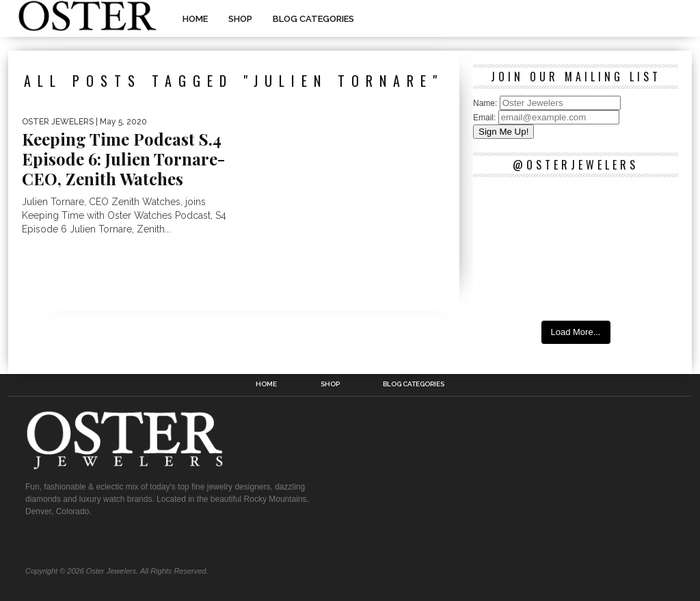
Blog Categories (313, 19)
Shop (240, 19)
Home (195, 19)
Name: (486, 103)
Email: (486, 118)
